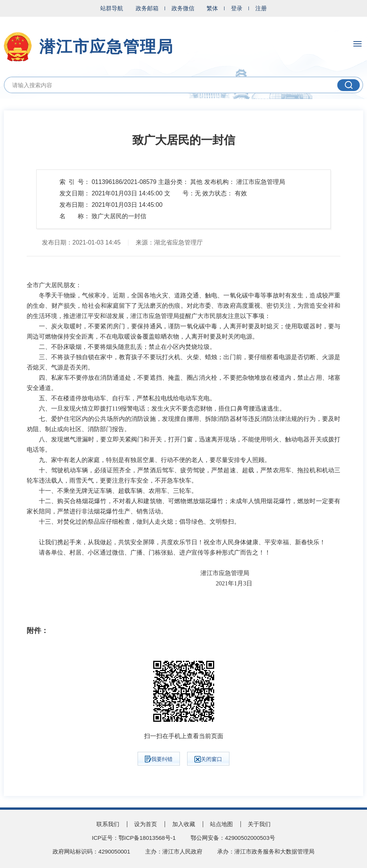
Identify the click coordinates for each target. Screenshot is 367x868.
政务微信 (183, 8)
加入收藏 (184, 824)
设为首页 (146, 824)
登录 (237, 8)
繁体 (212, 8)
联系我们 (108, 824)
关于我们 (259, 824)
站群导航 (112, 8)
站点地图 (221, 824)
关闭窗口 (208, 759)
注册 (261, 8)
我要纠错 (159, 759)
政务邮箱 (147, 8)
